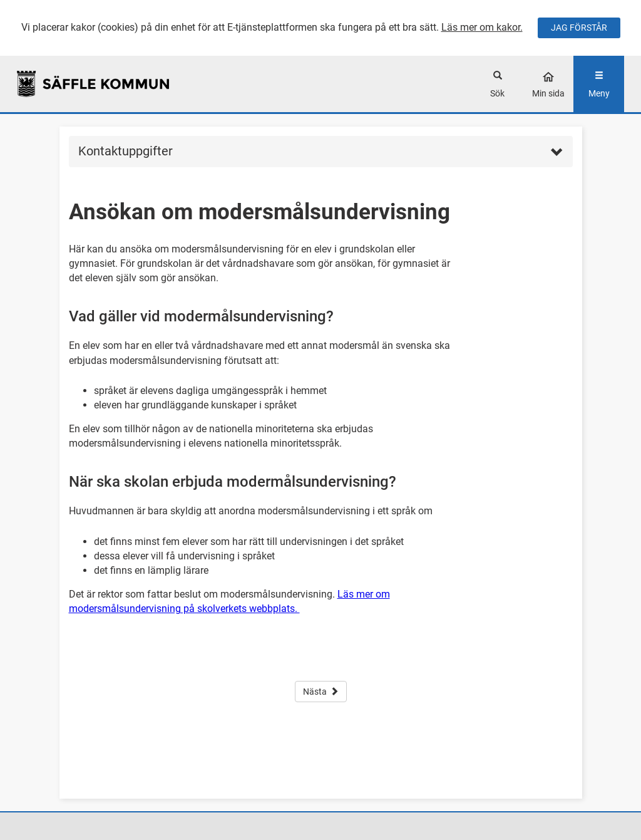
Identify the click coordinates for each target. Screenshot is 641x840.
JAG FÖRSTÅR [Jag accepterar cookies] (579, 28)
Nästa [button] (321, 692)
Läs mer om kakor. (482, 27)
